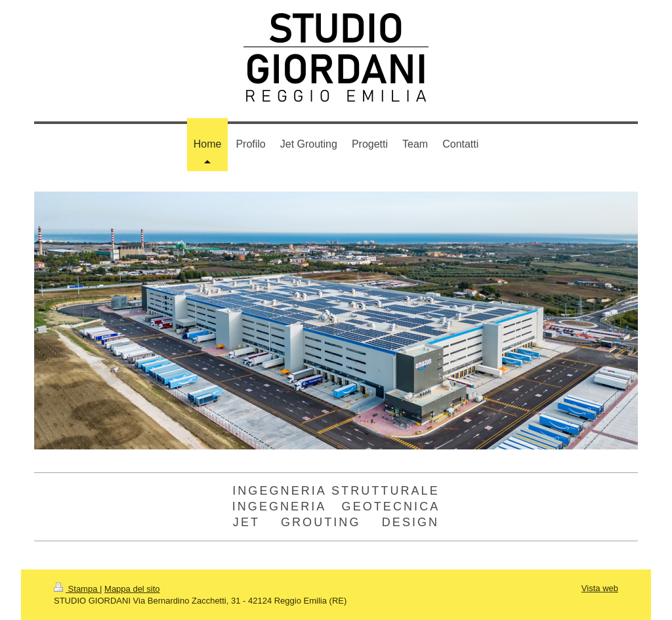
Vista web (600, 588)
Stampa (77, 589)
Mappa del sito (132, 589)
